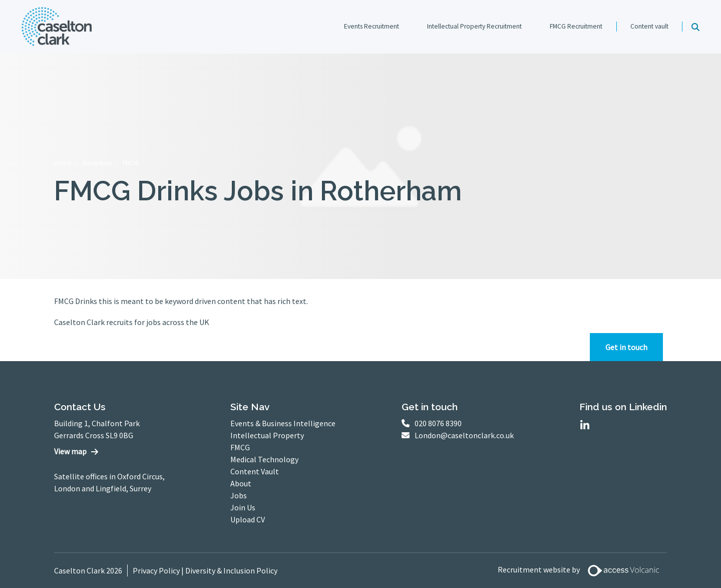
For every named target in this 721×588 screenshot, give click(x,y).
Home (63, 163)
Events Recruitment (372, 26)
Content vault (649, 26)
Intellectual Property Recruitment (474, 26)
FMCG (131, 163)
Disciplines (97, 163)
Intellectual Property (267, 435)
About (241, 483)
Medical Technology (264, 459)
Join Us (243, 507)
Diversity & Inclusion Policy (231, 570)
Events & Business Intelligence (283, 423)
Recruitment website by (582, 570)
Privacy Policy (156, 570)
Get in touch (626, 347)
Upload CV (248, 519)
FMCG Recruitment (576, 26)
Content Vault (255, 471)
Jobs (239, 495)
